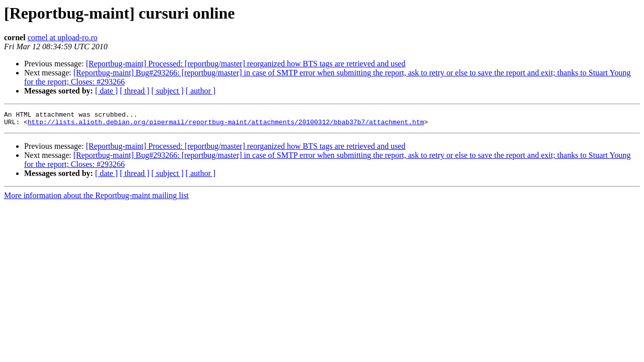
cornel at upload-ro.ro (63, 37)
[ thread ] (135, 91)
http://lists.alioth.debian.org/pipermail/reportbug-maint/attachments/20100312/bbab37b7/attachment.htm (226, 125)
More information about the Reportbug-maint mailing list (96, 198)
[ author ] (201, 91)
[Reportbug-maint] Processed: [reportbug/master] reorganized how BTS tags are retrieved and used (246, 64)
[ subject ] (168, 91)
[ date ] (106, 91)
